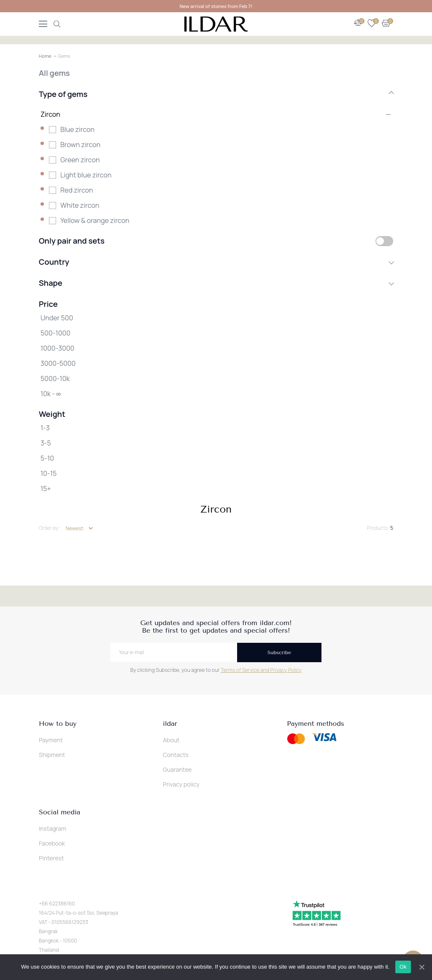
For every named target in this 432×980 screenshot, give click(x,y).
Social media (59, 812)
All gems (54, 73)
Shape (216, 283)
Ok (403, 967)
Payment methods (316, 724)
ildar (170, 724)
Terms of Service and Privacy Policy (261, 670)
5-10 (47, 458)
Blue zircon (77, 129)
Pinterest (51, 858)
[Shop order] (79, 528)
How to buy (58, 724)
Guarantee (177, 769)
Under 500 (57, 318)
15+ (46, 489)
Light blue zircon (86, 175)
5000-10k (55, 379)
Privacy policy (181, 784)
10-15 (49, 473)
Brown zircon (80, 145)
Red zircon (77, 190)
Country (216, 262)
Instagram (53, 828)
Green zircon (80, 160)
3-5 (46, 443)
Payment (51, 740)
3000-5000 (58, 363)
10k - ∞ (51, 394)
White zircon (80, 205)
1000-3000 (57, 348)
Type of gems (216, 94)
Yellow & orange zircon (95, 220)
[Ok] (421, 967)
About (171, 740)
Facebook (52, 843)
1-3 (45, 428)
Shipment (52, 755)
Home (45, 56)
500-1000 (55, 333)
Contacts (176, 755)
